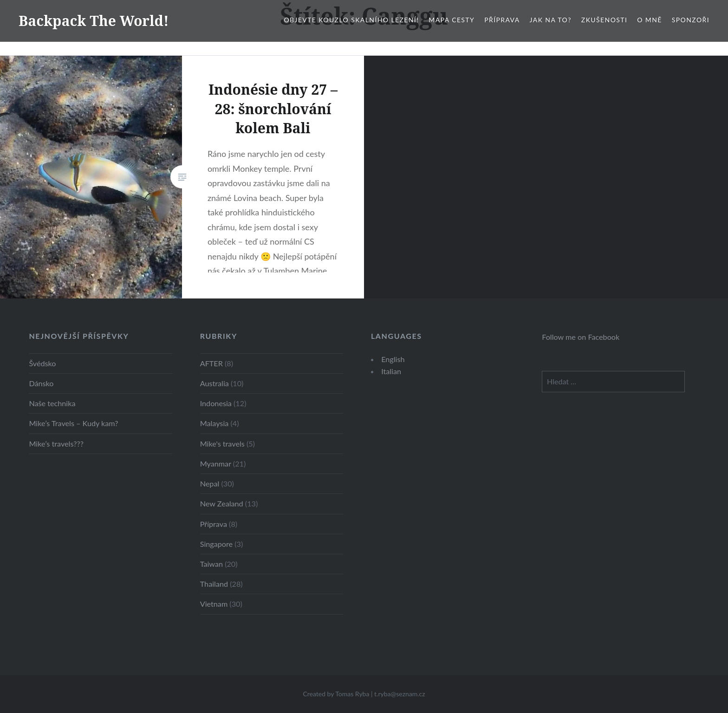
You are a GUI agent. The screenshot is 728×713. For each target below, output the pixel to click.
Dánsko (41, 383)
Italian (391, 371)
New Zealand (222, 503)
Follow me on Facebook (581, 337)
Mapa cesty (452, 20)
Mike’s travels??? (56, 444)
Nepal (210, 483)
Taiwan (211, 564)
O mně (650, 20)
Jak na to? (551, 20)
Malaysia (214, 423)
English (393, 359)
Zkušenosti (604, 20)
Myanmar (216, 463)
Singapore (216, 544)
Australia (214, 383)
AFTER (211, 363)
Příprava (502, 20)
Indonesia (216, 403)
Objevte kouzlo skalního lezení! (351, 20)
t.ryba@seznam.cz (400, 694)
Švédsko (42, 363)
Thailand (214, 584)
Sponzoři (691, 20)
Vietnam (214, 604)
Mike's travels (222, 444)
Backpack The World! (94, 21)
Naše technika (52, 403)
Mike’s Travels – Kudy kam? (73, 423)
